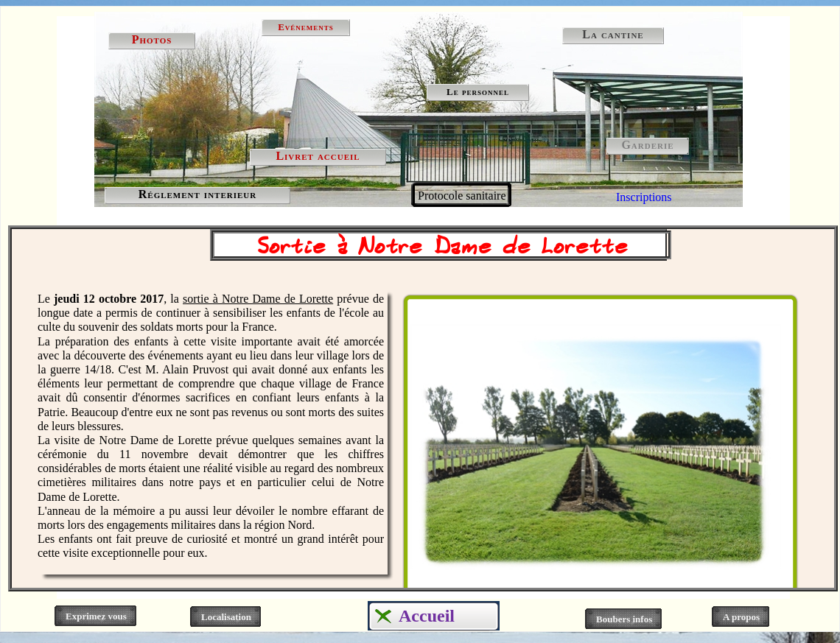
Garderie (647, 145)
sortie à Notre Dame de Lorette (258, 299)
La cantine (613, 34)
